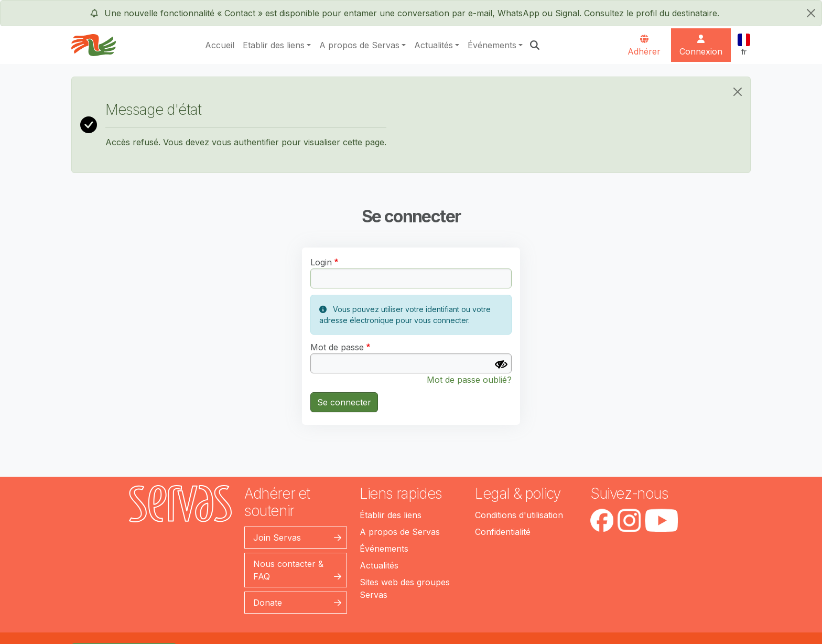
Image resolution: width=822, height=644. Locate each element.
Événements (492, 45)
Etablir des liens (274, 45)
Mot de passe (337, 347)
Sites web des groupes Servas (405, 588)
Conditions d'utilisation (519, 515)
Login (321, 262)
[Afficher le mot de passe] (501, 364)
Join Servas (277, 538)
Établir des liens (391, 515)
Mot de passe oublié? (469, 380)
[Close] (738, 92)
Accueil (220, 45)
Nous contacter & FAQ (288, 570)
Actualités (434, 45)
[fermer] (811, 13)
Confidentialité (503, 532)
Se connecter (344, 402)
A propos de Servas (359, 45)
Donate (268, 603)
